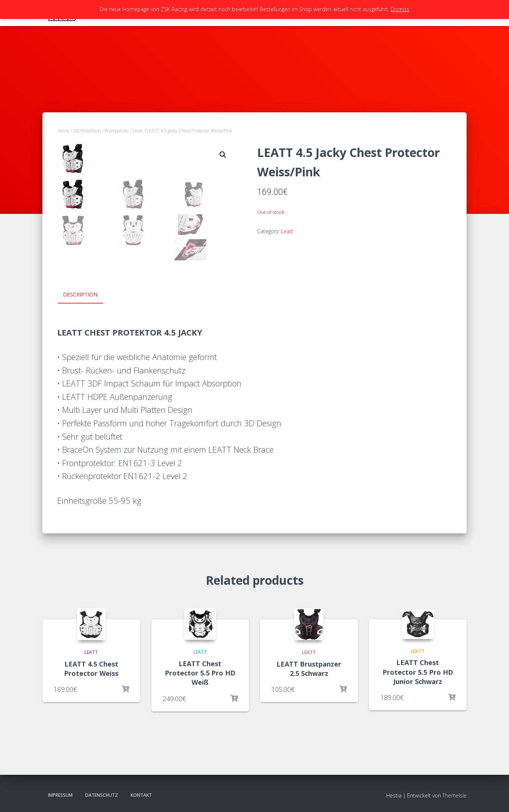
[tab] (86, 295)
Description (80, 294)
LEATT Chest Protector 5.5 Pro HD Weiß (200, 673)
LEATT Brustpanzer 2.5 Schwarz (309, 669)
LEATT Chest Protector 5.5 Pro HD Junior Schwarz (418, 672)
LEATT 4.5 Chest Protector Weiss (91, 669)
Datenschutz (102, 795)
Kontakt (141, 795)
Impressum (60, 795)
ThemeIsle (454, 795)
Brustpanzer (117, 131)
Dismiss (400, 9)
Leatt (138, 131)
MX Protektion (87, 131)
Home (63, 131)
